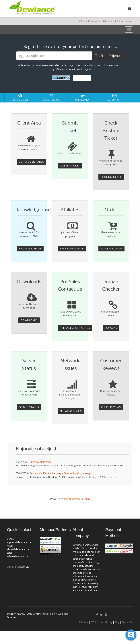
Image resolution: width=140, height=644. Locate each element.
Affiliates (83, 622)
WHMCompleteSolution (77, 499)
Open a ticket (14, 567)
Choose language (125, 21)
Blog (117, 622)
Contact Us (127, 622)
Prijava (107, 21)
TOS (93, 622)
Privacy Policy (105, 622)
